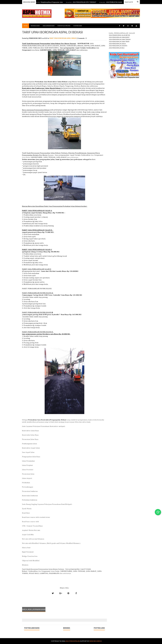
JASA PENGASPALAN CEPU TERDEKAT (86, 2)
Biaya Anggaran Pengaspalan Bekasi (36, 110)
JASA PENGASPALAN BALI (117, 48)
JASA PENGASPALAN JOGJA (117, 44)
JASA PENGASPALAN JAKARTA (118, 46)
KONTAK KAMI (78, 26)
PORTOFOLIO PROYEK (64, 26)
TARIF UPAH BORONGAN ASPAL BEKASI (63, 38)
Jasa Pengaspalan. (73, 641)
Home (26, 26)
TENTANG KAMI (35, 26)
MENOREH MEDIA (96, 641)
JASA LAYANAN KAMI (49, 26)
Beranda (67, 628)
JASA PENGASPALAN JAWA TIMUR (119, 42)
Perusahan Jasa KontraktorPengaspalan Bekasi (48, 420)
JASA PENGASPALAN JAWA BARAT (119, 37)
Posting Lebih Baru (32, 628)
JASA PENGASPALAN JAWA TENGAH (120, 39)
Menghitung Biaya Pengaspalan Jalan (53, 2)
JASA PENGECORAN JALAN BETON (119, 35)
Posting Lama (99, 628)
